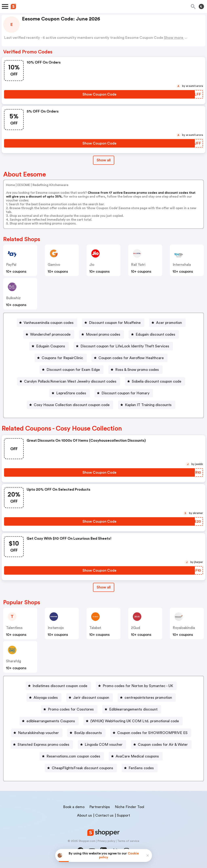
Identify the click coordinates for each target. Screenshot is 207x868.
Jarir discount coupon (91, 698)
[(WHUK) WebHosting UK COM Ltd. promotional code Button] (133, 721)
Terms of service (128, 841)
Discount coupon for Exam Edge (73, 370)
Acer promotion (169, 323)
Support (123, 815)
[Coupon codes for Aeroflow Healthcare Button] (129, 358)
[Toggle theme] (201, 6)
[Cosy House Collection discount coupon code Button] (70, 405)
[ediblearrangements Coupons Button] (49, 721)
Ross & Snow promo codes (137, 370)
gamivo (54, 265)
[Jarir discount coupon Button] (90, 698)
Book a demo (74, 807)
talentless (14, 628)
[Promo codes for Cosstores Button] (69, 709)
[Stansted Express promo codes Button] (42, 745)
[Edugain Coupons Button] (49, 346)
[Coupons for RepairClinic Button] (61, 358)
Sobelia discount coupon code (157, 381)
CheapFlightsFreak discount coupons (82, 768)
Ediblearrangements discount (133, 709)
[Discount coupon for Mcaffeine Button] (113, 323)
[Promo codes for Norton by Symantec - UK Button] (136, 686)
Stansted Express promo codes (43, 745)
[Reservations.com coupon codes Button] (72, 756)
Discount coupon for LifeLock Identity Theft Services (125, 346)
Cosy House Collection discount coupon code (72, 405)
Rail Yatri (138, 265)
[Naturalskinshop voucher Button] (37, 733)
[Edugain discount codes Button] (154, 334)
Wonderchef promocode (50, 334)
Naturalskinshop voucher (38, 733)
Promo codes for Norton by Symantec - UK (138, 686)
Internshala (182, 265)
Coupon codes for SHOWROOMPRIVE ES (152, 733)
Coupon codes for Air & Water (163, 745)
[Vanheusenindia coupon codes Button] (47, 323)
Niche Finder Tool (129, 807)
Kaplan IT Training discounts (148, 405)
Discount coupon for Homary (125, 393)
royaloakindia (184, 628)
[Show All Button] (104, 587)
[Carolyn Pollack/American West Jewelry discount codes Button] (69, 381)
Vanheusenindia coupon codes (49, 323)
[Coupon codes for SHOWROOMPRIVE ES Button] (151, 733)
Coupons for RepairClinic (62, 358)
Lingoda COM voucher (104, 745)
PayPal (11, 265)
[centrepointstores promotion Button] (147, 698)
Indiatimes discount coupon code (60, 686)
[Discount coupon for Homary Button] (124, 393)
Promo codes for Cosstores (71, 709)
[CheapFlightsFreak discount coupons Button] (81, 768)
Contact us (104, 815)
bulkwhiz (13, 298)
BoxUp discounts (88, 733)
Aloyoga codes (46, 698)
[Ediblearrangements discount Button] (132, 709)
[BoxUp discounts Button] (86, 733)
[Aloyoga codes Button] (44, 698)
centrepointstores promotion (148, 698)
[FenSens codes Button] (140, 768)
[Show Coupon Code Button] (99, 94)
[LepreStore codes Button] (70, 393)
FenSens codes (141, 768)
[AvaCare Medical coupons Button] (136, 756)
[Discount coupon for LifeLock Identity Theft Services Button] (123, 346)
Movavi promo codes (103, 334)
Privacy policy (106, 841)
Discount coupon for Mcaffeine (115, 323)
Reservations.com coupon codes (73, 756)
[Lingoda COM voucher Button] (102, 745)
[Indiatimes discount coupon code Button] (58, 686)
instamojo (56, 628)
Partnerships (100, 807)
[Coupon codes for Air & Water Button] (161, 745)
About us (84, 815)
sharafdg (14, 661)
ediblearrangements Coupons (51, 721)
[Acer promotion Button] (167, 323)
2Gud (136, 628)
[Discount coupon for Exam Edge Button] (72, 370)
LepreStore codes (71, 393)
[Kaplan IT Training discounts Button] (147, 405)
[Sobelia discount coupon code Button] (155, 381)
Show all (104, 587)
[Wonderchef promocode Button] (49, 334)
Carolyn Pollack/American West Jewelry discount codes (70, 381)
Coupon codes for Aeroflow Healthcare (131, 358)
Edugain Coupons (51, 346)
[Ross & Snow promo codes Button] (135, 370)
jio (92, 265)
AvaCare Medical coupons (137, 756)
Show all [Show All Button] (104, 160)
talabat (95, 628)
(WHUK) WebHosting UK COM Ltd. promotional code (135, 721)
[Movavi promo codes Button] (101, 334)
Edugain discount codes (155, 334)
